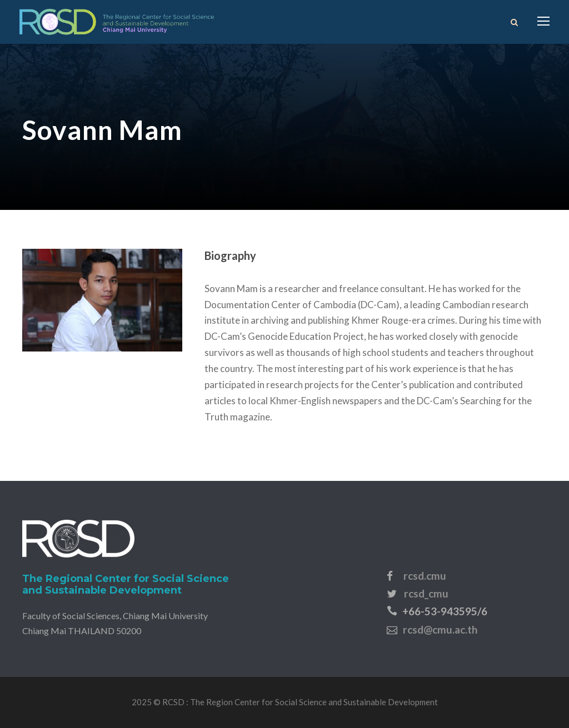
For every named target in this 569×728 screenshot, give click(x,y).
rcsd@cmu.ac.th (440, 629)
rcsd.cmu (425, 576)
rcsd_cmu (426, 593)
